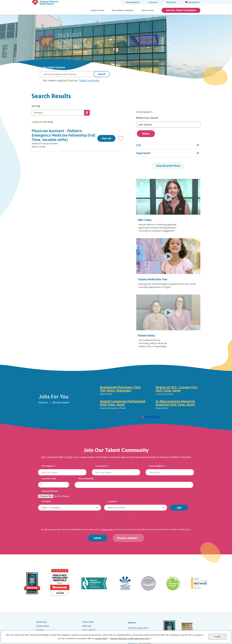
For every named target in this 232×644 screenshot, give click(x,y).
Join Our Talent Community (181, 10)
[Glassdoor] (192, 628)
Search (102, 74)
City (151, 145)
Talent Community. (89, 80)
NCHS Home (171, 2)
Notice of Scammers (91, 614)
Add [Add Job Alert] (182, 490)
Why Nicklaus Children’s (123, 10)
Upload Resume (53, 474)
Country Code (52, 461)
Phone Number (88, 461)
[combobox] (138, 490)
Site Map (40, 610)
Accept (217, 637)
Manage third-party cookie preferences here (131, 638)
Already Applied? (133, 2)
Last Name (103, 449)
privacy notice (107, 512)
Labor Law (87, 606)
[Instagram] (171, 628)
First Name (51, 449)
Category (49, 484)
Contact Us (153, 2)
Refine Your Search (159, 118)
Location (115, 484)
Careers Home (97, 10)
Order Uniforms (89, 610)
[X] (185, 628)
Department (156, 153)
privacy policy (102, 638)
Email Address (157, 449)
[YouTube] (199, 628)
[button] (133, 138)
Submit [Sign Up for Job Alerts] (98, 521)
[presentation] (116, 499)
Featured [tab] (47, 385)
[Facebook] (164, 628)
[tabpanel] (148, 381)
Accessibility (41, 614)
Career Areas (148, 10)
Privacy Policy (88, 602)
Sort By (36, 106)
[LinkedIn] (178, 628)
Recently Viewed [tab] (65, 385)
